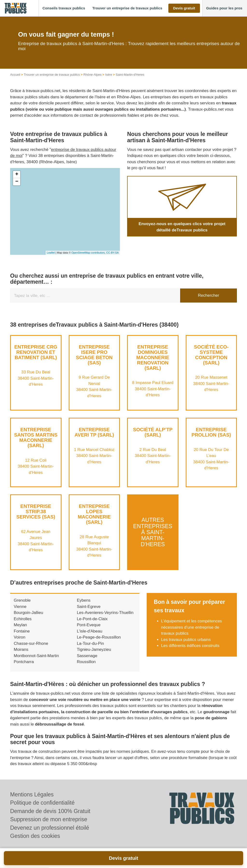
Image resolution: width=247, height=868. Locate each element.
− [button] (17, 182)
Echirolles (23, 619)
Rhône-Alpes (93, 75)
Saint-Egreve (89, 607)
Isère (109, 75)
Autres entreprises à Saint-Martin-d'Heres (153, 532)
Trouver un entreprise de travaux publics (52, 75)
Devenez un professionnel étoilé (50, 828)
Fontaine (22, 631)
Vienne (20, 607)
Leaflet (51, 253)
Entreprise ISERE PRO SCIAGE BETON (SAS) (94, 355)
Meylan (20, 625)
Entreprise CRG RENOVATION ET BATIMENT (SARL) (36, 352)
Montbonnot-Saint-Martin (36, 656)
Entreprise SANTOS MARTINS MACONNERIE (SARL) (36, 437)
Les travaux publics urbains (186, 640)
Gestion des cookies (35, 836)
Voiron (20, 637)
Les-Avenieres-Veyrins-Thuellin (105, 613)
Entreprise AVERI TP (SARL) (94, 432)
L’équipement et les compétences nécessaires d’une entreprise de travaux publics (192, 627)
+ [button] (17, 175)
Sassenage (87, 656)
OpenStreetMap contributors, (89, 253)
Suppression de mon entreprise (49, 819)
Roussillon (86, 662)
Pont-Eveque (89, 625)
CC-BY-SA (112, 253)
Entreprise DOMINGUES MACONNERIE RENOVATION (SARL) (153, 357)
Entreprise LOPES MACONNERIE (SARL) (94, 514)
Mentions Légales (32, 794)
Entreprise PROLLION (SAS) (211, 432)
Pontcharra (24, 662)
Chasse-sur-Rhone (31, 643)
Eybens (84, 600)
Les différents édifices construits (190, 646)
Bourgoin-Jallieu (28, 613)
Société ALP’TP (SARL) (153, 432)
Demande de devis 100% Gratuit (50, 811)
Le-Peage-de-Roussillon (99, 637)
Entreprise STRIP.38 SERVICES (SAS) (36, 511)
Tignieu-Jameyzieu (94, 649)
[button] (64, 8)
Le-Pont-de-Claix (92, 619)
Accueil (15, 75)
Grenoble (22, 600)
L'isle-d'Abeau (89, 631)
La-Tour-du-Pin (90, 643)
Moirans (21, 649)
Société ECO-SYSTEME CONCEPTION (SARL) (211, 355)
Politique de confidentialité (42, 803)
